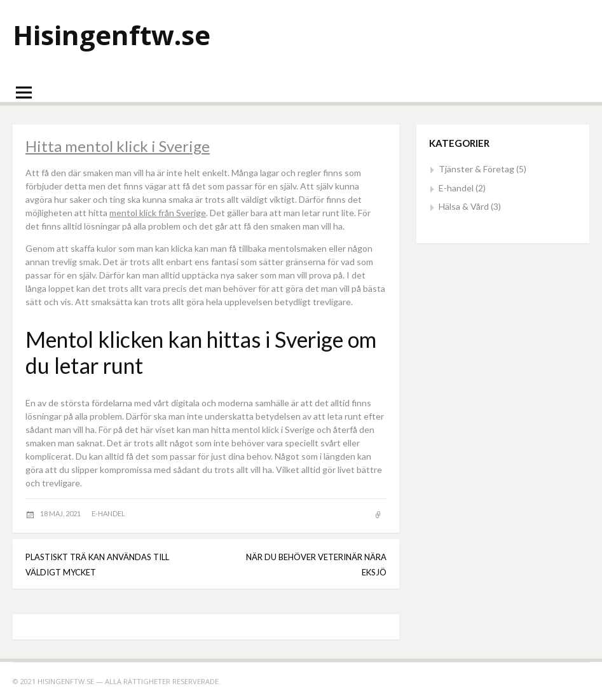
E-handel (108, 513)
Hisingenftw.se (112, 35)
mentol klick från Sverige (158, 213)
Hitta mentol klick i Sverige (118, 146)
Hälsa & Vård (464, 206)
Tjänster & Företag (476, 169)
